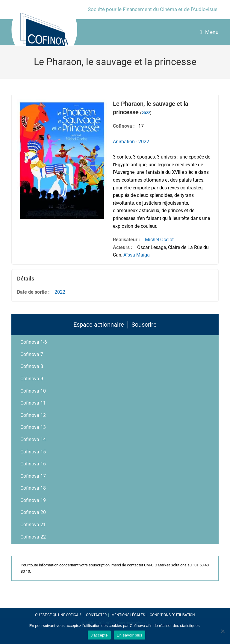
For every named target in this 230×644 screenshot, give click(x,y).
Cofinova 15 (33, 452)
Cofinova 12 (33, 415)
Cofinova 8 (32, 366)
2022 (146, 113)
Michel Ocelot (159, 240)
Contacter (96, 615)
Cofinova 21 (33, 525)
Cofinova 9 (32, 379)
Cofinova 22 (33, 537)
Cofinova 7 (32, 354)
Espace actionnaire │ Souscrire (115, 325)
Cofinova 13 (33, 427)
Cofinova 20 (33, 512)
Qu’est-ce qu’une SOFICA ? (58, 615)
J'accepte (99, 635)
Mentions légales (128, 615)
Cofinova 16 (33, 464)
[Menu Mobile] (209, 32)
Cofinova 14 (33, 439)
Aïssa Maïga (137, 255)
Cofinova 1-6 (34, 342)
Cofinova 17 (33, 476)
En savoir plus (130, 635)
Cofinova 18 (33, 488)
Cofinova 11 (33, 403)
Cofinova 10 (33, 391)
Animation (124, 142)
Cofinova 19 (33, 500)
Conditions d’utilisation (172, 615)
